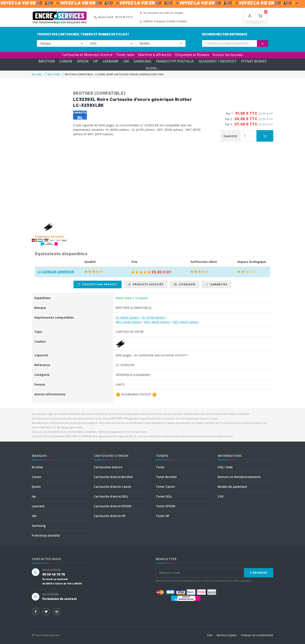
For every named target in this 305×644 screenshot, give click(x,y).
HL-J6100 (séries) (153, 317)
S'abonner (259, 573)
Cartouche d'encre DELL (111, 496)
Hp (34, 496)
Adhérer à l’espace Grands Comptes (163, 21)
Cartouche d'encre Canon (112, 487)
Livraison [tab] (184, 284)
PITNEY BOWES (254, 61)
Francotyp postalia (46, 535)
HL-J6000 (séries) (127, 317)
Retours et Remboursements (239, 477)
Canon (37, 477)
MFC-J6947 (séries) (186, 322)
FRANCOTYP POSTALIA (175, 61)
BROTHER (47, 61)
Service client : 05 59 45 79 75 (113, 17)
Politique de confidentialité (257, 635)
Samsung (39, 526)
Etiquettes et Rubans (192, 55)
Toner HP (162, 516)
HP (96, 61)
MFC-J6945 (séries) (157, 322)
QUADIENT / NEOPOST (218, 61)
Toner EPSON (165, 506)
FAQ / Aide (225, 467)
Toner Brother (166, 477)
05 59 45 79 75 (54, 574)
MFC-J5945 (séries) (129, 322)
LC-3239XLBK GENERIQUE (56, 272)
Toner (160, 467)
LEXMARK (111, 61)
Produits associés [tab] (146, 284)
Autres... (152, 68)
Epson (36, 487)
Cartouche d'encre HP (110, 516)
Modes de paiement (232, 487)
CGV (221, 496)
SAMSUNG (143, 61)
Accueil (37, 74)
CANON (66, 61)
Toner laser (125, 55)
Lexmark (38, 506)
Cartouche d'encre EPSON (113, 506)
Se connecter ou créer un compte (161, 13)
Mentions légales (227, 635)
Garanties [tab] (216, 284)
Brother (37, 467)
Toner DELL (164, 496)
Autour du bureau (228, 55)
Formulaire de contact (60, 599)
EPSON (83, 61)
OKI (126, 61)
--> (62, 43)
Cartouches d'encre (108, 467)
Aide (210, 635)
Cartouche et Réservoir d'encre (87, 55)
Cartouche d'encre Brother (113, 477)
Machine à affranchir (155, 55)
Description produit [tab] (98, 284)
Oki (34, 516)
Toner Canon (165, 487)
